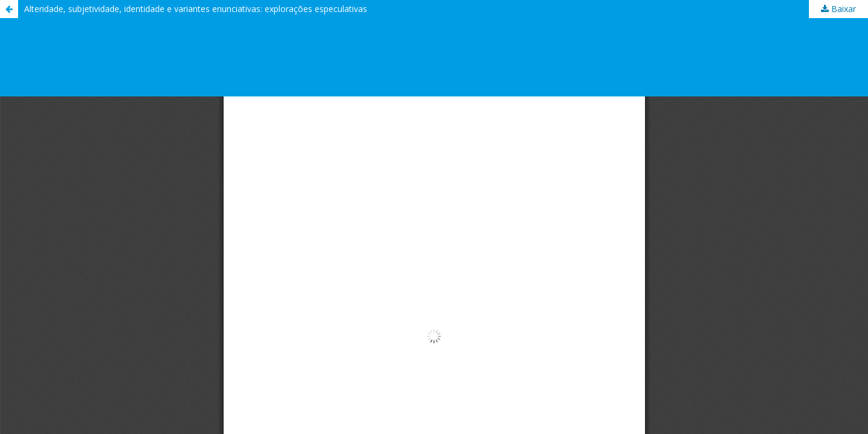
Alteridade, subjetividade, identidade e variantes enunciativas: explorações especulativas (196, 9)
